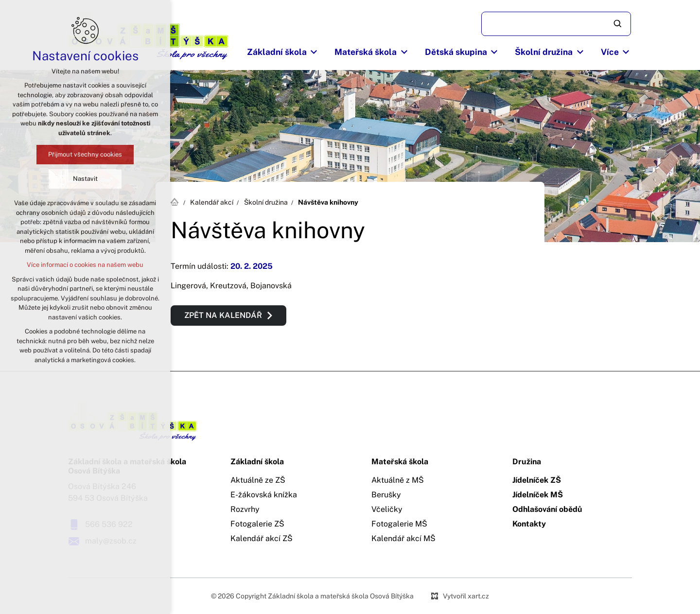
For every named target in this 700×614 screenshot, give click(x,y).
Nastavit (85, 179)
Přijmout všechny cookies (85, 154)
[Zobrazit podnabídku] (314, 52)
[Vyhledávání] (618, 24)
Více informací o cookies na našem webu (85, 265)
